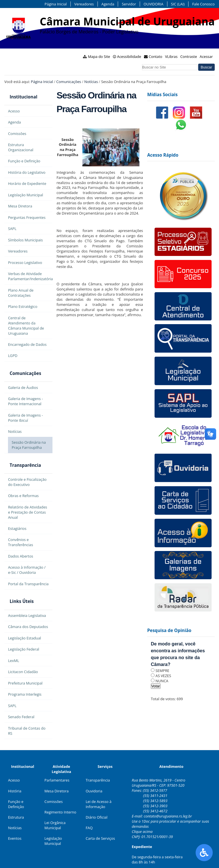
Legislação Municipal (53, 823)
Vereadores (84, 4)
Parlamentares (57, 763)
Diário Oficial (96, 800)
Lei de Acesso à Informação (99, 786)
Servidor (129, 4)
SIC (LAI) (178, 4)
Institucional (18, 95)
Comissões (54, 784)
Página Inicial (56, 4)
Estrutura (16, 800)
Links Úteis (16, 586)
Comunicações (69, 82)
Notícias (91, 82)
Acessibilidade (129, 56)
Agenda (108, 4)
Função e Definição (16, 786)
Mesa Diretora (57, 773)
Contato (155, 56)
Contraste (188, 56)
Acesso (14, 763)
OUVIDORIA (154, 4)
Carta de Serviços (100, 821)
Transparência (20, 454)
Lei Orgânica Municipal (55, 808)
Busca (142, 63)
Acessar (206, 56)
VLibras (171, 56)
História (15, 773)
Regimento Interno (60, 795)
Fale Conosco (203, 4)
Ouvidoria (94, 773)
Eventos (15, 821)
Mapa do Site (99, 56)
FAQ (89, 810)
